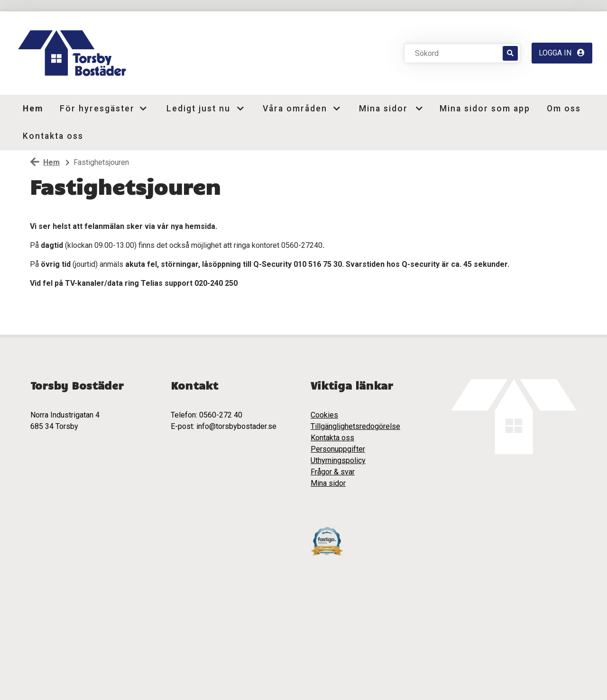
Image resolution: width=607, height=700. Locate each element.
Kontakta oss (53, 136)
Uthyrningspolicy (338, 460)
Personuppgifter (338, 449)
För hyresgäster (96, 109)
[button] (147, 109)
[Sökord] (458, 53)
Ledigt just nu (198, 109)
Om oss (564, 109)
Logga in (562, 53)
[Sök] (510, 53)
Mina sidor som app (485, 109)
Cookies (324, 415)
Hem (33, 109)
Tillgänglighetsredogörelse (355, 426)
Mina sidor (383, 109)
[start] (74, 53)
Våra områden (295, 109)
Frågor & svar (333, 472)
